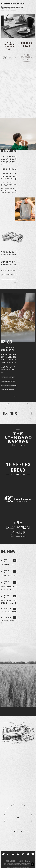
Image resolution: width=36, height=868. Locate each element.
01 (8, 854)
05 (28, 854)
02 (13, 854)
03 (18, 854)
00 (3, 854)
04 (23, 854)
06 (33, 854)
